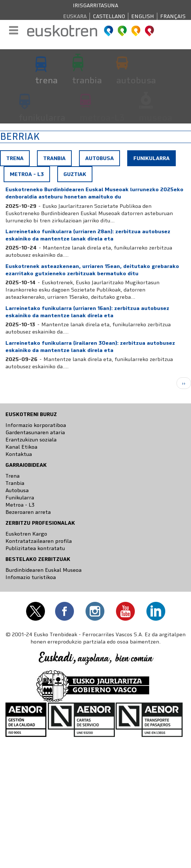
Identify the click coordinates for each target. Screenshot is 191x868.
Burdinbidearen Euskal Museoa (43, 570)
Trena (15, 158)
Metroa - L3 (27, 174)
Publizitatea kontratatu (35, 548)
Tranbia (54, 158)
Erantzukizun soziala (31, 440)
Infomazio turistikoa (31, 577)
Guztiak (75, 174)
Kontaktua (19, 454)
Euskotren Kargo (26, 534)
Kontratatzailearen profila (39, 541)
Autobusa (99, 158)
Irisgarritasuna (95, 5)
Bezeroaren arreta (28, 512)
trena (46, 80)
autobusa (136, 80)
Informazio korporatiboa (36, 425)
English (143, 16)
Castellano (109, 16)
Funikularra (154, 160)
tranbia (87, 80)
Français (173, 16)
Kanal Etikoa (21, 447)
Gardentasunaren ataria (35, 432)
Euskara (75, 16)
